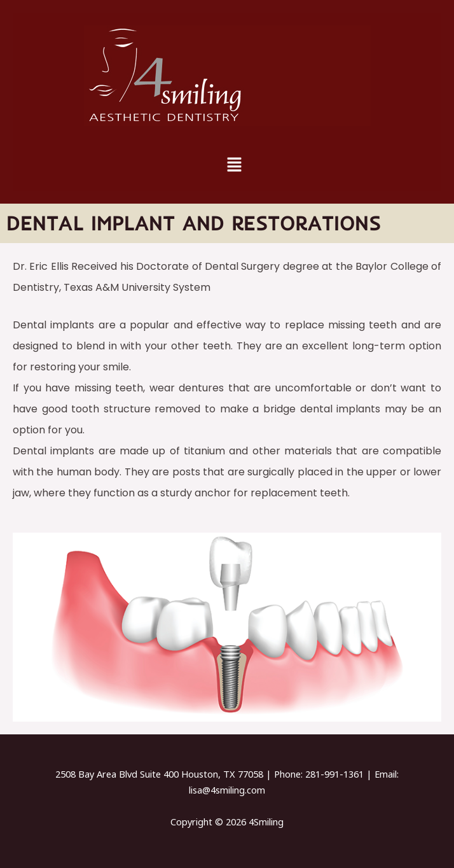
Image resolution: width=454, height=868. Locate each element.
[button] (234, 165)
